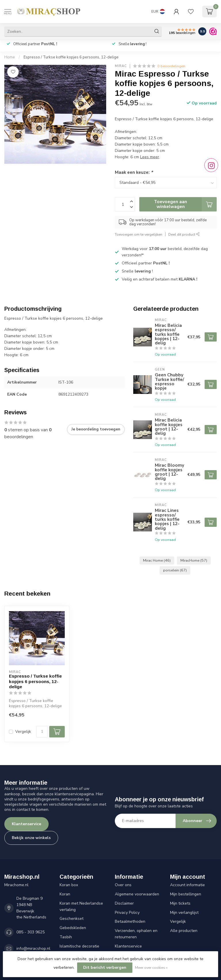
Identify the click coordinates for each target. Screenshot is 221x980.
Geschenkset (72, 919)
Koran (65, 894)
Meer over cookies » (151, 967)
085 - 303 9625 (31, 932)
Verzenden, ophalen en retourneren (136, 934)
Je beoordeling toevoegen (96, 429)
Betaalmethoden (130, 921)
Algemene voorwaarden (137, 894)
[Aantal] (42, 732)
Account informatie (187, 885)
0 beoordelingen (171, 66)
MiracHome (194, 560)
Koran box (69, 885)
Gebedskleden (73, 928)
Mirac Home (157, 560)
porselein (175, 570)
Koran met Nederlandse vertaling (81, 906)
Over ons (123, 885)
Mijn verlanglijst (184, 913)
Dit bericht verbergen (105, 967)
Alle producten (184, 931)
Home (10, 57)
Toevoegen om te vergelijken (139, 234)
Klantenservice (26, 824)
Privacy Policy (127, 913)
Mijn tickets (180, 903)
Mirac (121, 66)
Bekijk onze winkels (31, 838)
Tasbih (66, 937)
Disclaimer (124, 903)
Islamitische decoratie (79, 946)
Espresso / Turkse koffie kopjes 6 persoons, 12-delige (71, 57)
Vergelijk (23, 732)
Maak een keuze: (134, 172)
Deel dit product (184, 234)
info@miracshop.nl (33, 948)
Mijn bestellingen (186, 894)
